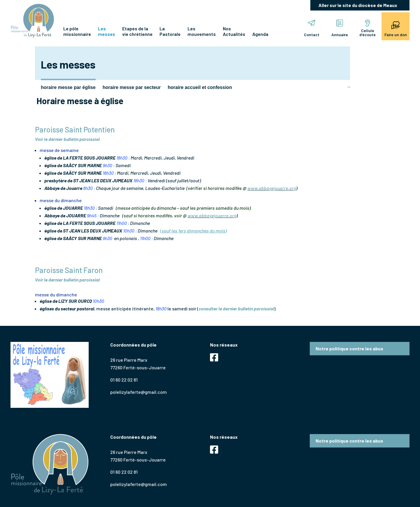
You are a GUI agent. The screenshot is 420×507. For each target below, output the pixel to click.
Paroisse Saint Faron (69, 270)
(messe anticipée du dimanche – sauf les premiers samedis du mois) (183, 208)
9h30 (108, 238)
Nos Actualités (234, 31)
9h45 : (93, 215)
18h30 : (123, 158)
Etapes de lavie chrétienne (137, 31)
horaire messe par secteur (132, 87)
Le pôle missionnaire (77, 31)
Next (349, 87)
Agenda (260, 34)
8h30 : (89, 188)
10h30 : (130, 231)
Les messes (107, 31)
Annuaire (340, 28)
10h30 (99, 301)
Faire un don (396, 28)
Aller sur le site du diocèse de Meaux (358, 5)
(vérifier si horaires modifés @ (217, 188)
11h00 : (123, 223)
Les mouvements (202, 31)
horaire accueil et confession (200, 87)
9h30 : (109, 165)
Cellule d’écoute (367, 28)
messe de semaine (59, 150)
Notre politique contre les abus (349, 348)
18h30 (161, 308)
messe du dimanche (61, 200)
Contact (312, 28)
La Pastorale (170, 31)
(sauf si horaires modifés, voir (153, 215)
